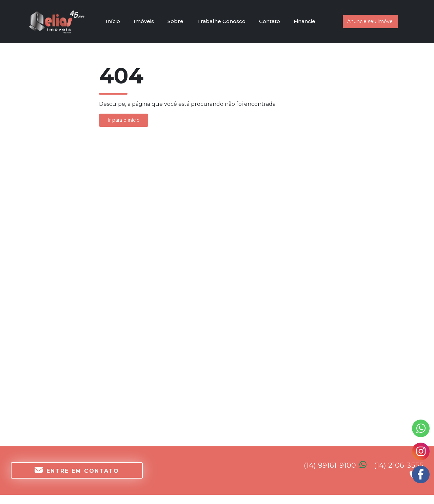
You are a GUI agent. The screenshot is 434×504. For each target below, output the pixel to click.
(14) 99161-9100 (339, 465)
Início (113, 21)
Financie (304, 21)
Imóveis (144, 21)
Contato (270, 21)
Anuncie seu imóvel (370, 21)
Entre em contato (77, 470)
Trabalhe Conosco (221, 21)
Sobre (175, 21)
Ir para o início (124, 120)
